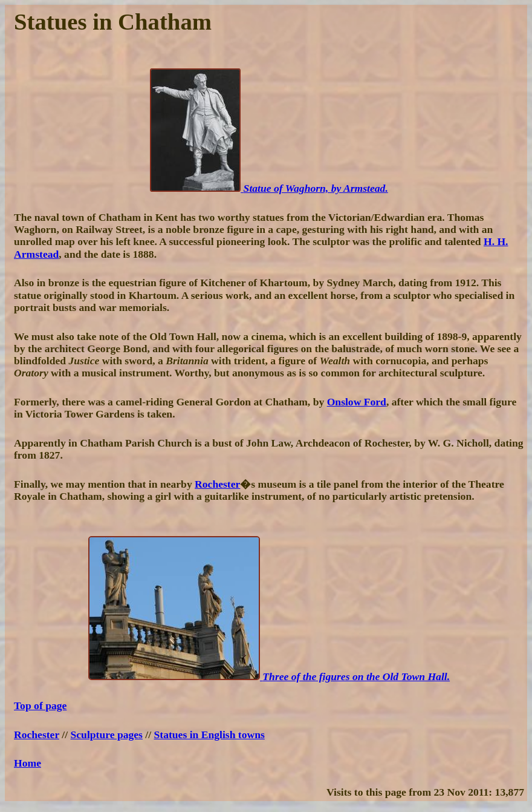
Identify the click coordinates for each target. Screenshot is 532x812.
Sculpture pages (107, 735)
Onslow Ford (357, 402)
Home (28, 763)
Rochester (217, 484)
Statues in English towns (209, 735)
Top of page (40, 706)
